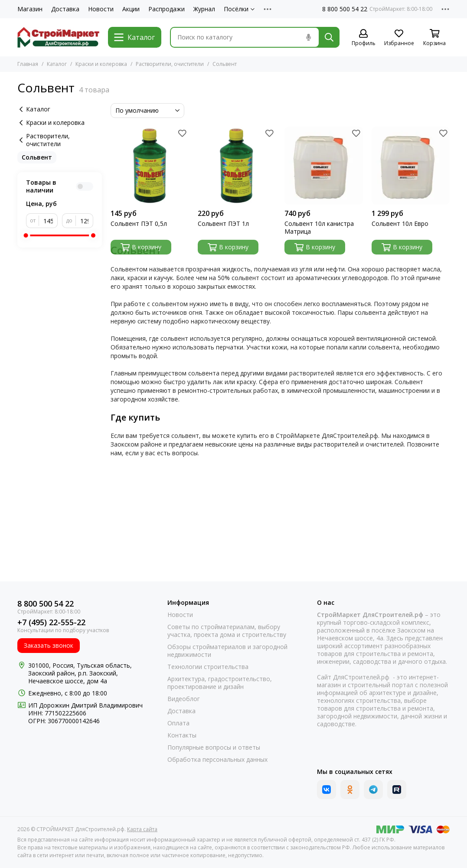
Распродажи (167, 9)
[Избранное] (399, 38)
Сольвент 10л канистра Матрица (319, 228)
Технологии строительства (208, 667)
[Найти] (329, 37)
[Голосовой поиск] (308, 37)
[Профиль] (363, 38)
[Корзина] (434, 38)
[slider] (26, 235)
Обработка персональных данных (217, 760)
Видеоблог (184, 699)
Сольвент (37, 157)
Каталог (57, 64)
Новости (101, 9)
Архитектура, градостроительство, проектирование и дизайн (220, 683)
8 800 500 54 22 (345, 9)
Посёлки (239, 9)
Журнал (204, 9)
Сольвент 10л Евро (400, 224)
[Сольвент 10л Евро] (411, 166)
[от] (48, 221)
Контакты (182, 735)
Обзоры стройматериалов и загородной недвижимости (227, 651)
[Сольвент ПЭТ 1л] (237, 166)
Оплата (178, 723)
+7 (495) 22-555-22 (51, 622)
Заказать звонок (49, 645)
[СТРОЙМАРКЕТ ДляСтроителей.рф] (58, 37)
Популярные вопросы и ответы (214, 747)
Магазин (30, 9)
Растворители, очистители (170, 64)
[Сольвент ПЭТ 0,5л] (150, 166)
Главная (28, 64)
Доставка (65, 9)
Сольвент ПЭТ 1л (223, 224)
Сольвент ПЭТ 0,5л (139, 224)
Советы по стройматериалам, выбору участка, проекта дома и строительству (227, 631)
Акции (131, 9)
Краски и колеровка (101, 64)
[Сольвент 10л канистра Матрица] (323, 166)
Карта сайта (142, 829)
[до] (85, 221)
